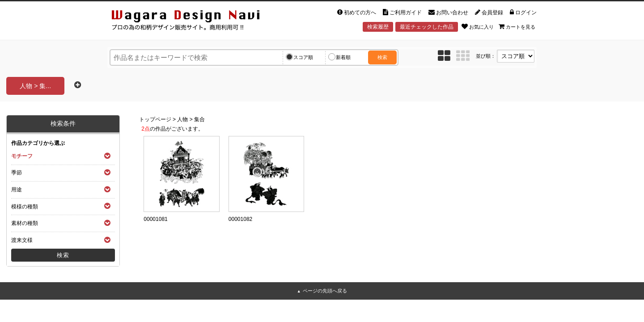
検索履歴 (378, 27)
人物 (182, 119)
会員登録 (489, 13)
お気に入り (478, 26)
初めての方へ (357, 13)
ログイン (523, 13)
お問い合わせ (448, 13)
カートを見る (517, 26)
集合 (199, 119)
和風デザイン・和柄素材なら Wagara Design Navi (193, 22)
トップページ (155, 119)
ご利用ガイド (402, 13)
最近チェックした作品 (427, 27)
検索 (382, 57)
